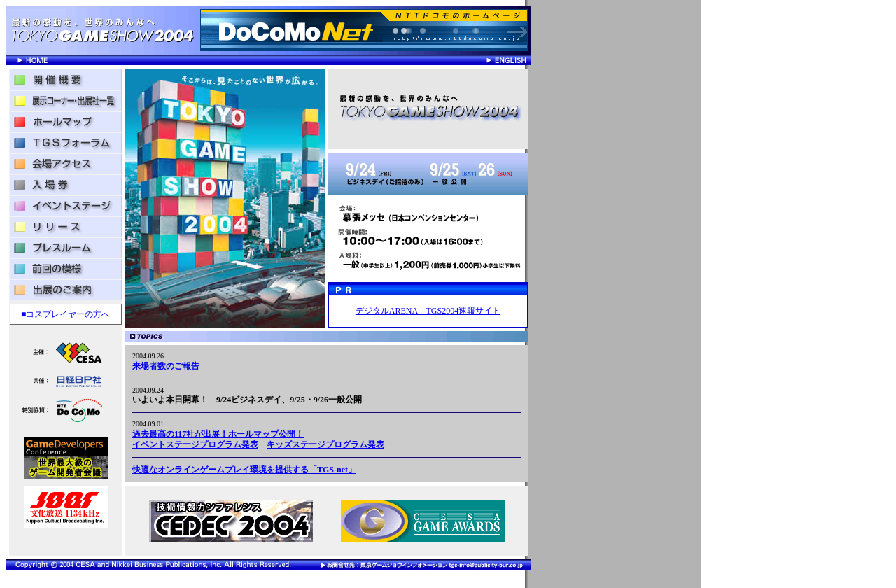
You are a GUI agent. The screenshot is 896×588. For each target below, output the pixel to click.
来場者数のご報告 (166, 366)
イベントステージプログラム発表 (195, 444)
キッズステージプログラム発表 (325, 444)
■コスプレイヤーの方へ (65, 314)
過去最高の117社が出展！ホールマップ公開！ (218, 434)
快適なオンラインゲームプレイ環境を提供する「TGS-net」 (244, 470)
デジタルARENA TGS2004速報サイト (428, 311)
